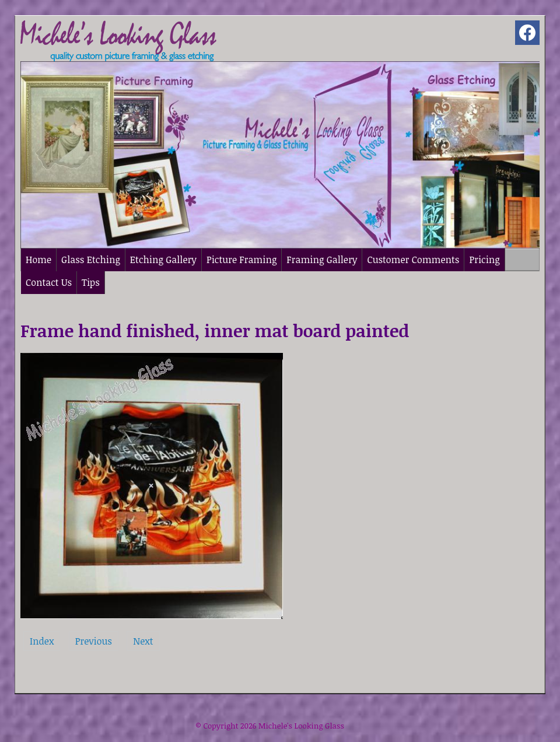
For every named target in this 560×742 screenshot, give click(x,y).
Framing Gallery (322, 260)
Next (143, 641)
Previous (94, 641)
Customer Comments (413, 260)
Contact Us (49, 282)
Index (42, 641)
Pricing (484, 260)
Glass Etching (91, 260)
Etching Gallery (163, 260)
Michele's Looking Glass (301, 726)
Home (38, 260)
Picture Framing (242, 260)
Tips (91, 282)
